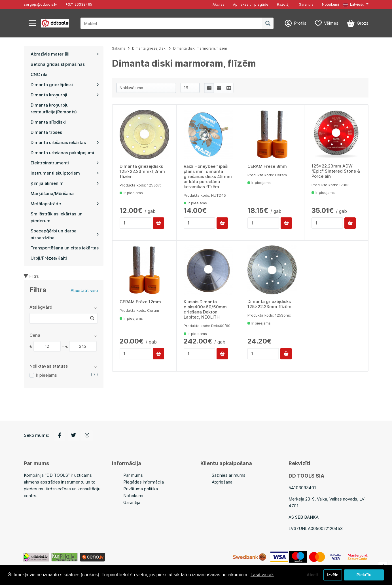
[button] (356, 5)
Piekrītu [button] (364, 575)
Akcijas (219, 4)
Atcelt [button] (312, 575)
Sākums (119, 48)
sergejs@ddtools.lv (40, 4)
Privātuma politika (141, 489)
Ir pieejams (46, 375)
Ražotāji (284, 4)
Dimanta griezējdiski (149, 48)
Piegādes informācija (144, 482)
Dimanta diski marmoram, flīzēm (200, 48)
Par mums (133, 475)
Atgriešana (222, 482)
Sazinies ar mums (229, 475)
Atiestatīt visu (84, 290)
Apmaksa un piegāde (251, 4)
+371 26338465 (79, 4)
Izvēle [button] (333, 575)
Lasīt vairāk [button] (262, 575)
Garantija (306, 4)
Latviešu (354, 4)
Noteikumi (330, 4)
